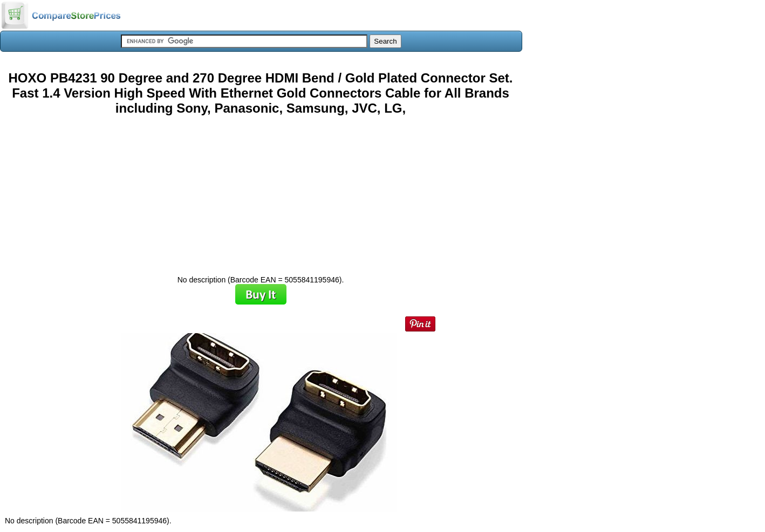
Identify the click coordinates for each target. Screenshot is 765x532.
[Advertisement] (261, 191)
